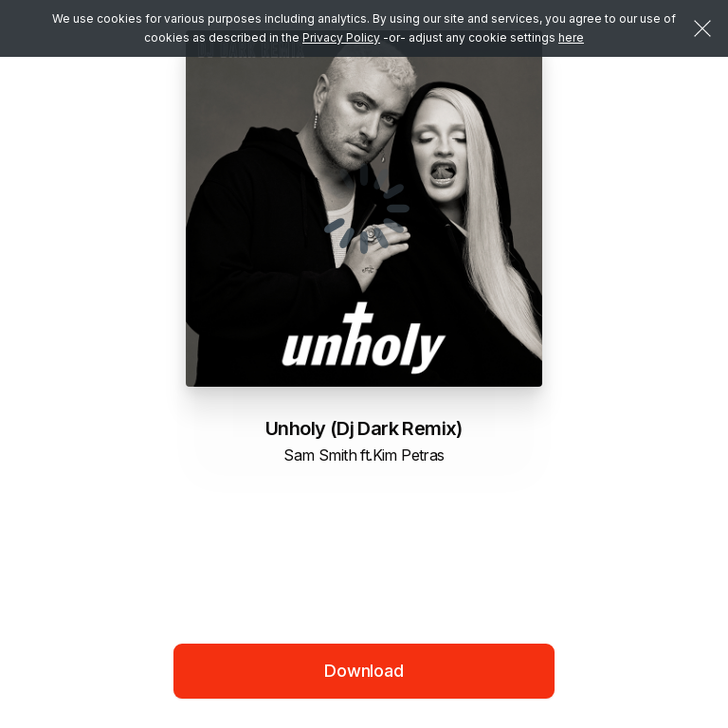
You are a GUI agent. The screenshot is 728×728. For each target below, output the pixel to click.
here (571, 37)
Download (364, 671)
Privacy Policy (341, 37)
